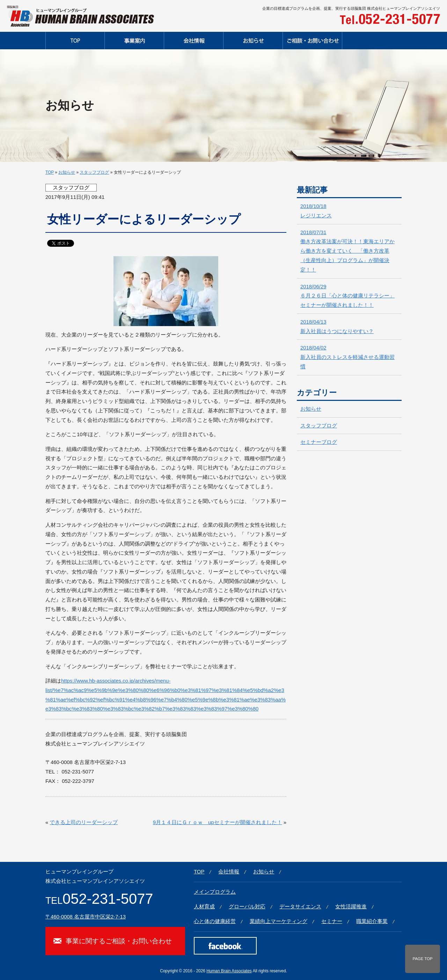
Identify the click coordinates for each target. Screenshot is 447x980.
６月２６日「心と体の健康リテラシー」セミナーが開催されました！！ (347, 296)
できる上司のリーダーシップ (84, 822)
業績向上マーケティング (279, 921)
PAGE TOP (422, 959)
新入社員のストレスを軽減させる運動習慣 (347, 357)
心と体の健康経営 (215, 921)
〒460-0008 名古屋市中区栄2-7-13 (86, 917)
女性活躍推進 (351, 907)
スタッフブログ (94, 172)
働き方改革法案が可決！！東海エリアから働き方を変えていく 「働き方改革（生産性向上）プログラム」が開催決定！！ (347, 251)
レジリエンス (316, 211)
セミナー (332, 921)
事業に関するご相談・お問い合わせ (119, 941)
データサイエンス (300, 907)
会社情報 (229, 872)
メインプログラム (215, 892)
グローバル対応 (247, 907)
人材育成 (204, 907)
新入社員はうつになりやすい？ (337, 327)
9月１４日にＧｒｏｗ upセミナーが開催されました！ (218, 822)
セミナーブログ (319, 442)
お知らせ (67, 172)
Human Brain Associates (229, 971)
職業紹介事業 (372, 921)
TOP (50, 172)
